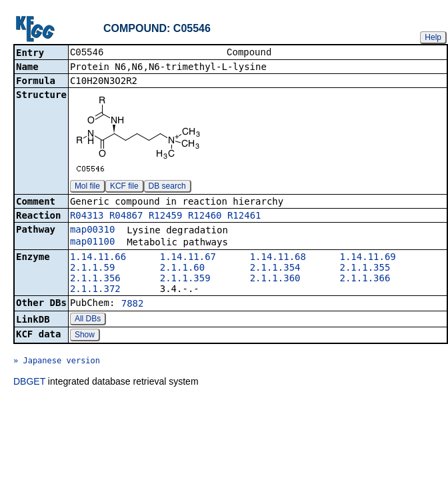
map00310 (92, 231)
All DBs (88, 320)
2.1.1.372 (95, 290)
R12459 (166, 217)
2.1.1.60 (182, 269)
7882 (133, 305)
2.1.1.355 (365, 269)
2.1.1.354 (275, 269)
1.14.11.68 (278, 258)
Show (85, 336)
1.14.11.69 (368, 258)
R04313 (87, 217)
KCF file (124, 187)
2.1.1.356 (95, 279)
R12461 (244, 217)
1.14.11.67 (188, 258)
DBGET (29, 383)
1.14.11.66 (98, 258)
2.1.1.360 (275, 279)
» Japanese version (57, 362)
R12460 (205, 217)
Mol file (87, 187)
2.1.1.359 (185, 279)
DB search (167, 187)
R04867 (126, 217)
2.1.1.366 (365, 279)
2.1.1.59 (92, 269)
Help (433, 37)
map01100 (92, 243)
